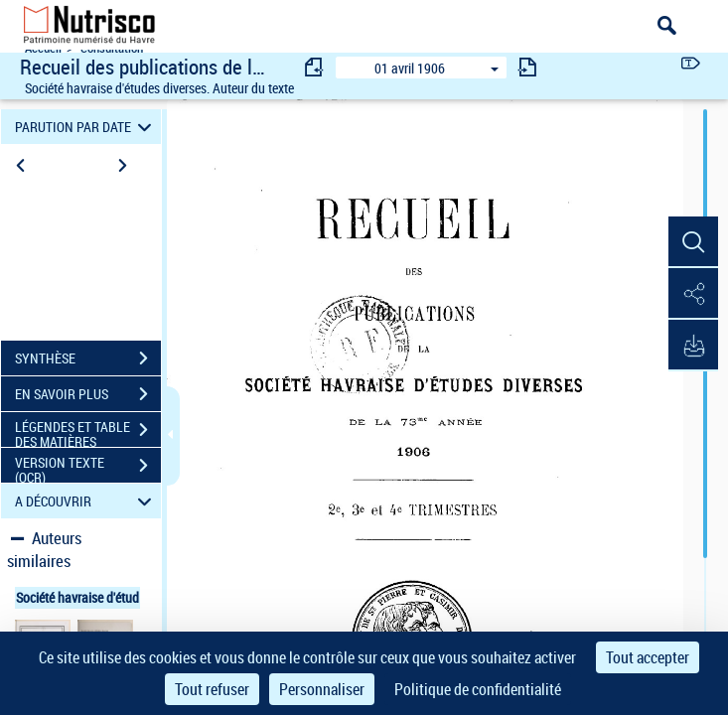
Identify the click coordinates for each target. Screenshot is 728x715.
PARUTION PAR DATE (86, 127)
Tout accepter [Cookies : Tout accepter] (648, 657)
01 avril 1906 (410, 68)
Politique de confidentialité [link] (478, 689)
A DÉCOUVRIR (86, 501)
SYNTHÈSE (88, 358)
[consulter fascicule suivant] (527, 67)
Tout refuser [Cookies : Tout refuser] (212, 689)
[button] (693, 242)
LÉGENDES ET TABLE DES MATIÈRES (88, 432)
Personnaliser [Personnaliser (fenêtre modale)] (322, 689)
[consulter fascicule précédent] (315, 67)
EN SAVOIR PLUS (88, 394)
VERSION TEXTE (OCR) (88, 468)
